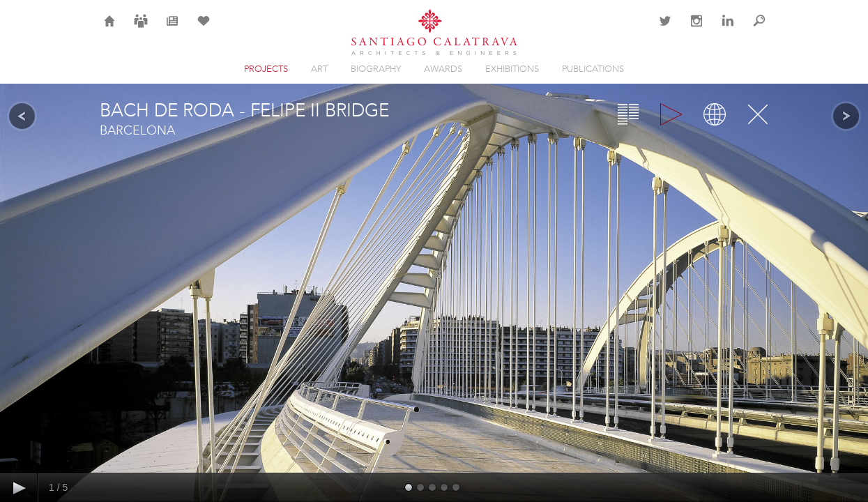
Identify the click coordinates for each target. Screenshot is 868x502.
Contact (634, 29)
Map (715, 114)
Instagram (696, 29)
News (172, 29)
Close (758, 114)
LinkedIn (728, 29)
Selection (204, 29)
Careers (141, 29)
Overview (628, 114)
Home (110, 29)
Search (759, 29)
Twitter (665, 29)
